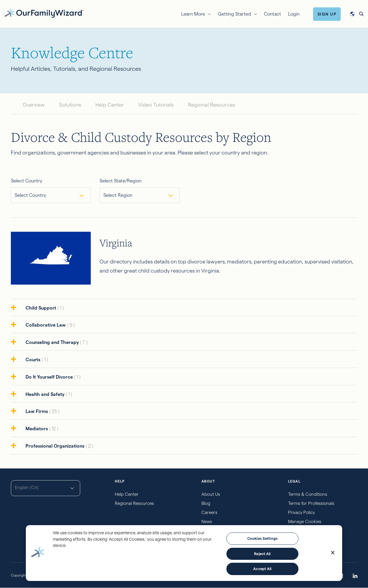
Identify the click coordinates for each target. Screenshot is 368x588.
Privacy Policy (301, 512)
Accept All (262, 569)
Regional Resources (211, 105)
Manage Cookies (305, 521)
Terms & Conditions (308, 494)
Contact (273, 14)
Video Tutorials (156, 105)
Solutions (70, 105)
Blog (206, 503)
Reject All (262, 554)
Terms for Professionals (311, 503)
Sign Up (327, 14)
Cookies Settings (262, 538)
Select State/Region (121, 181)
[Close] (333, 553)
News (207, 521)
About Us (211, 494)
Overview (34, 105)
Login (294, 14)
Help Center (110, 105)
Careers (209, 512)
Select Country (27, 181)
